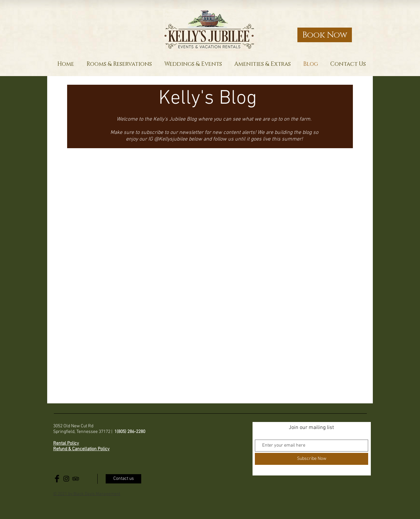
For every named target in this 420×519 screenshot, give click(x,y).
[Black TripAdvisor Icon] (76, 479)
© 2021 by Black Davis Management (87, 494)
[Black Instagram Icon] (66, 479)
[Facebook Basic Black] (57, 479)
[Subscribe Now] (312, 459)
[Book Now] (325, 35)
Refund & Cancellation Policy (81, 449)
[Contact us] (123, 479)
